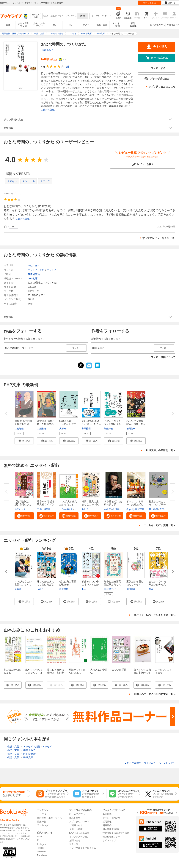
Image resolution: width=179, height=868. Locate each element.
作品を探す (75, 818)
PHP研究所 (34, 274)
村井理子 (109, 589)
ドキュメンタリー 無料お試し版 (135, 504)
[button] (24, 441)
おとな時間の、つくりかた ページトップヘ (150, 763)
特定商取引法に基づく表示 (116, 833)
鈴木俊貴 (64, 589)
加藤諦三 (109, 429)
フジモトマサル (167, 509)
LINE (40, 837)
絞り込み (36, 16)
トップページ (44, 814)
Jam (84, 589)
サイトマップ (109, 840)
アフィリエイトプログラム (83, 848)
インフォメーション (79, 837)
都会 (151, 589)
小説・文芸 (102, 25)
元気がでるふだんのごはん (77, 671)
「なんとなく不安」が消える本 (113, 422)
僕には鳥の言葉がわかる (68, 583)
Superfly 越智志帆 (135, 509)
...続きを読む (48, 110)
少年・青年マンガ (23, 25)
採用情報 (107, 822)
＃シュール (29, 181)
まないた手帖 (119, 670)
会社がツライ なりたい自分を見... (158, 583)
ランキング (43, 825)
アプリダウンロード (79, 822)
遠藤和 (18, 589)
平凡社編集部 (44, 509)
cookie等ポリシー (111, 837)
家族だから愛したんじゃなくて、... (135, 584)
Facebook (42, 855)
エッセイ (51, 270)
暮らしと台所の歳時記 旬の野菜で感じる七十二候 (55, 674)
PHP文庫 (33, 279)
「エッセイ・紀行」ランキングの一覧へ (153, 615)
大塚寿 (63, 429)
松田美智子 (118, 509)
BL (55, 25)
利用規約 (107, 825)
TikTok (40, 848)
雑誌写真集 (133, 25)
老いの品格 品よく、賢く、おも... (91, 422)
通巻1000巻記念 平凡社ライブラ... (47, 503)
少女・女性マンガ (39, 25)
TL (70, 25)
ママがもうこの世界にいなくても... (23, 584)
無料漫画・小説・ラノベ (49, 818)
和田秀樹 (86, 429)
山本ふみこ (48, 50)
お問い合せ (75, 840)
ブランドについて (112, 818)
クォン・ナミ (121, 589)
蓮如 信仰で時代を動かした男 (23, 422)
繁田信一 (131, 429)
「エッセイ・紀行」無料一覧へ (158, 525)
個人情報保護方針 (112, 829)
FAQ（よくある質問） (80, 833)
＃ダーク (45, 181)
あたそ (85, 509)
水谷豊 (107, 509)
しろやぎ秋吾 (66, 509)
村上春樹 (153, 509)
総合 (8, 25)
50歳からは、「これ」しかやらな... (68, 424)
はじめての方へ (157, 25)
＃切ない (12, 181)
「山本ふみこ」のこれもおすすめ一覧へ (153, 694)
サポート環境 (76, 829)
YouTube (41, 852)
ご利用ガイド (173, 25)
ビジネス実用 (117, 25)
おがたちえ (20, 509)
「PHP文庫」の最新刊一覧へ (159, 450)
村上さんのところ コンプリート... (157, 504)
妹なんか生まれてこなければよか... (45, 584)
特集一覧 (42, 822)
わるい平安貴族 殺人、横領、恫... (136, 422)
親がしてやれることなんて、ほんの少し (34, 673)
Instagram (42, 844)
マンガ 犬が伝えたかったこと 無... (68, 504)
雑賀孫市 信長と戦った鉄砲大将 (46, 422)
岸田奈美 (131, 589)
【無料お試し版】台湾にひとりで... (23, 504)
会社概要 (107, 814)
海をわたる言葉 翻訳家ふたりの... (114, 583)
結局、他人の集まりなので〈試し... (90, 504)
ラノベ (86, 25)
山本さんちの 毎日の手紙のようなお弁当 (142, 673)
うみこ (40, 589)
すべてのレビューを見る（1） (159, 238)
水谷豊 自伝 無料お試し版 (113, 503)
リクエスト (75, 844)
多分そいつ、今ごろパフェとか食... (90, 584)
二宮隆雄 (19, 429)
